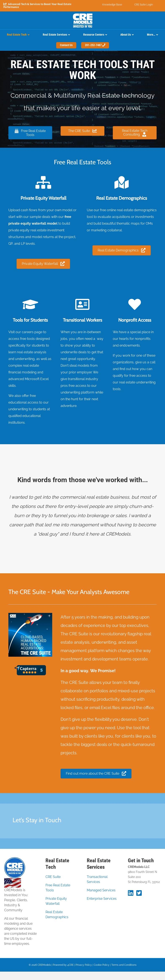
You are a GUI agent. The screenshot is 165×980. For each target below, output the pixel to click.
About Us (126, 35)
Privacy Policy (84, 965)
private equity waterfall (27, 223)
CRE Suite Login (144, 5)
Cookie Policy (102, 965)
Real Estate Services (55, 35)
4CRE (70, 965)
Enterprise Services (102, 899)
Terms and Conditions (124, 965)
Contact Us (66, 45)
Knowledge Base (112, 5)
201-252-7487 (95, 45)
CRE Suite (53, 877)
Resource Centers (94, 35)
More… (151, 35)
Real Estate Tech (17, 35)
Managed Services (101, 890)
